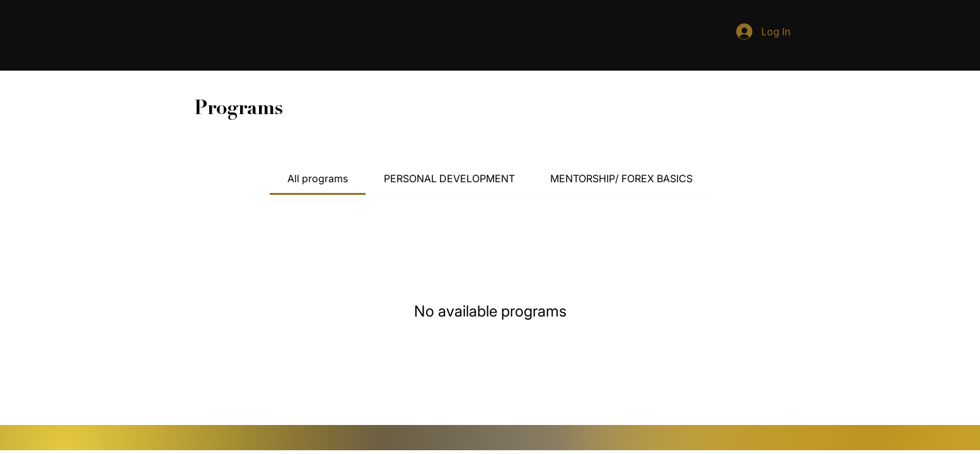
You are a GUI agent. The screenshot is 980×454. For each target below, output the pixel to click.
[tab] (318, 178)
